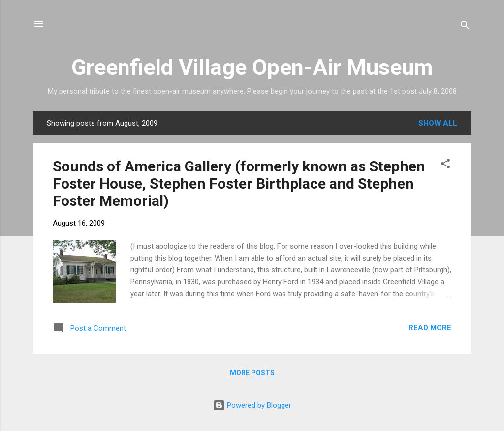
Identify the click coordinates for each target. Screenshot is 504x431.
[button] (445, 165)
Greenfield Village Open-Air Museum (252, 67)
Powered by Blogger (252, 405)
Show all (438, 123)
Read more (430, 328)
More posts (252, 373)
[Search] (465, 27)
